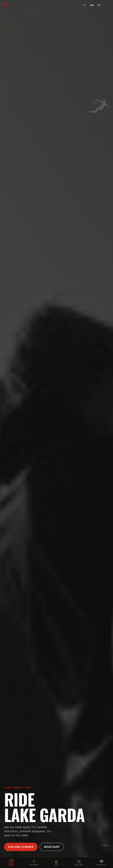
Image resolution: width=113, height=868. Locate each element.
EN (92, 5)
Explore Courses (21, 847)
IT (85, 5)
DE (99, 5)
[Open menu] (107, 5)
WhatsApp (52, 847)
